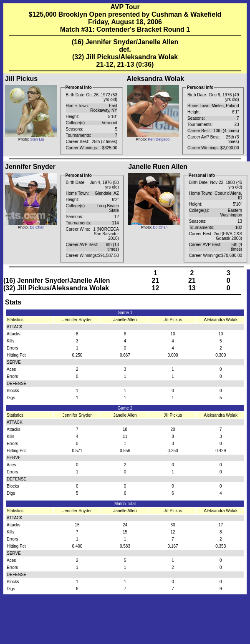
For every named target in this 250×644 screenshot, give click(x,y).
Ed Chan (37, 227)
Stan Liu (37, 139)
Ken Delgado (159, 139)
